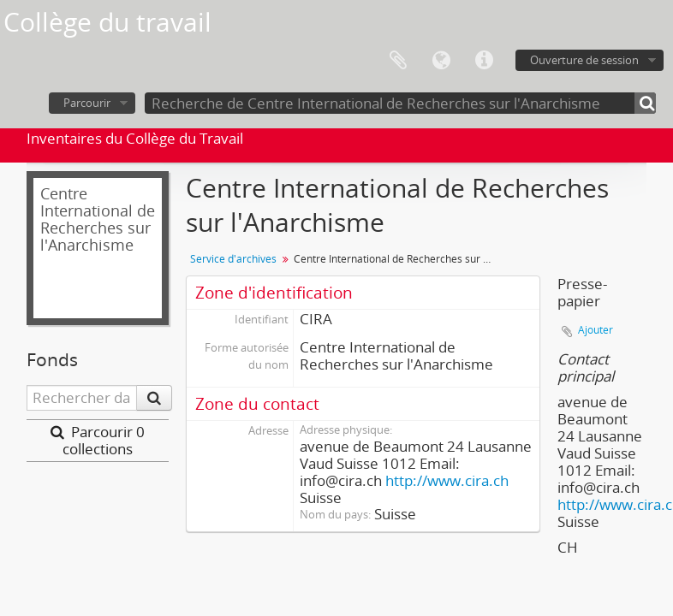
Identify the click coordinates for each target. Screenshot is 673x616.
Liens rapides (484, 61)
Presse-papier (398, 61)
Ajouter (596, 330)
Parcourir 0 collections (98, 441)
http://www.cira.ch (447, 480)
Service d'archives (233, 259)
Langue (441, 61)
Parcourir (87, 103)
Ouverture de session (584, 60)
